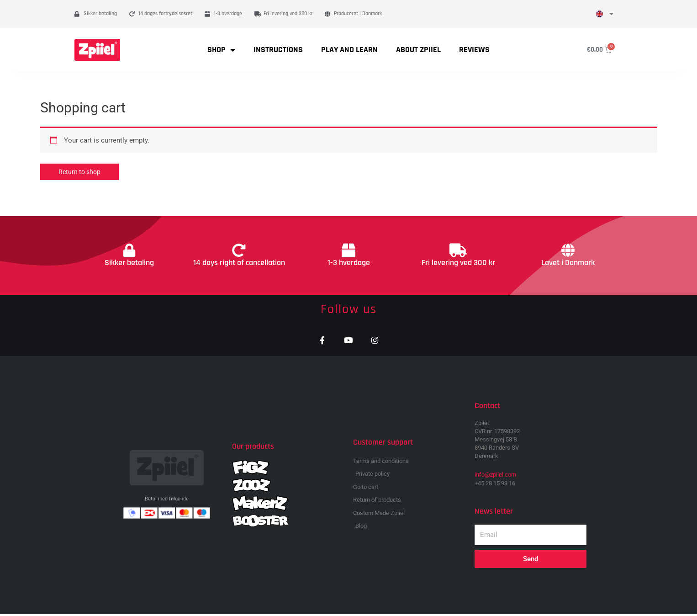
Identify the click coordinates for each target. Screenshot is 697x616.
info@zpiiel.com (495, 477)
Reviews (474, 50)
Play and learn (349, 50)
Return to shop (81, 172)
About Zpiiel (418, 50)
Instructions (278, 50)
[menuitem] (605, 14)
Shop (221, 50)
